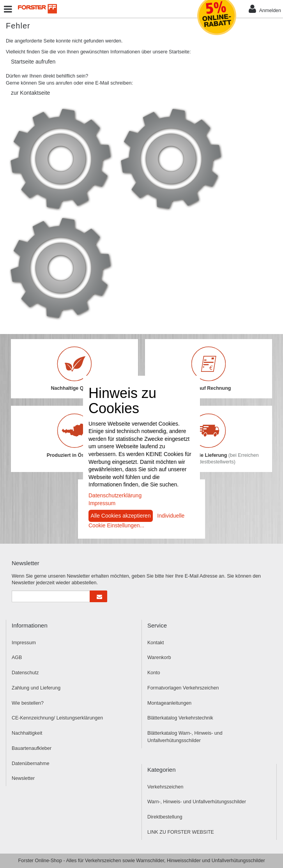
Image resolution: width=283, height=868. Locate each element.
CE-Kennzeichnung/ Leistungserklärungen (57, 718)
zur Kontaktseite (30, 93)
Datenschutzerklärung (115, 495)
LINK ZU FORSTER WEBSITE (181, 832)
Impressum (24, 643)
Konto (154, 673)
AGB (17, 658)
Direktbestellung (165, 817)
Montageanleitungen (169, 703)
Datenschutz (25, 673)
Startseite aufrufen (33, 62)
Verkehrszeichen (165, 787)
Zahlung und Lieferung (36, 688)
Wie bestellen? (28, 703)
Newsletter (23, 778)
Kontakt (156, 643)
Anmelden (265, 9)
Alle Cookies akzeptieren (121, 516)
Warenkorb (159, 658)
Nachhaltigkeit (27, 733)
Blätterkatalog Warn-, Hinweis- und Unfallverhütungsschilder (185, 737)
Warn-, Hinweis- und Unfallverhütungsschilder (197, 802)
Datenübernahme (31, 764)
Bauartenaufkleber (32, 748)
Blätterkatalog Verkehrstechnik (180, 718)
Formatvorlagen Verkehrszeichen (183, 688)
